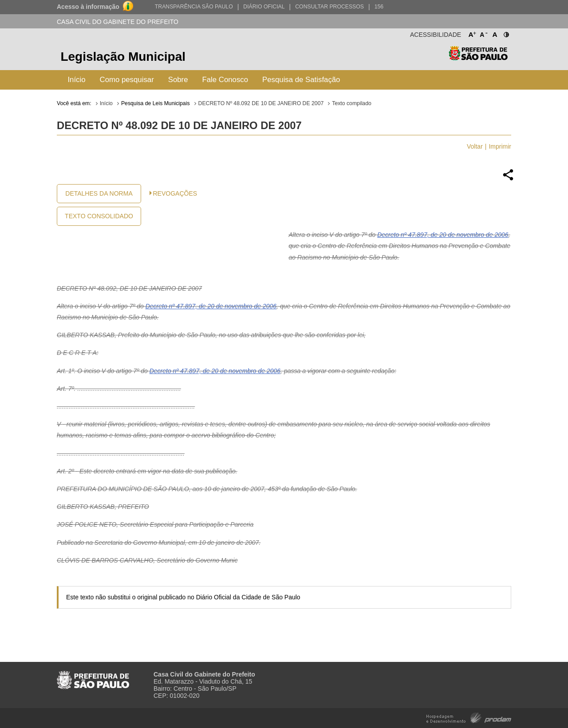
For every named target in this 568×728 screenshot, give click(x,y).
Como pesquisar (127, 80)
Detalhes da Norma (99, 193)
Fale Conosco (225, 80)
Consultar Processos (329, 7)
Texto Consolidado (99, 216)
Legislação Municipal (123, 57)
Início (76, 80)
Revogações (175, 193)
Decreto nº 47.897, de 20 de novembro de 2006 (443, 235)
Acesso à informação (88, 7)
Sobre (178, 80)
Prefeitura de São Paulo (478, 58)
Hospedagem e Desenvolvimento (469, 717)
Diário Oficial (264, 7)
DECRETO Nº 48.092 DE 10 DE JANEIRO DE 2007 (261, 103)
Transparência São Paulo (194, 7)
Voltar (475, 146)
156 (379, 7)
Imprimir (500, 146)
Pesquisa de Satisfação (301, 80)
